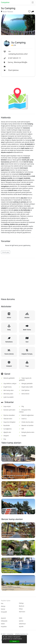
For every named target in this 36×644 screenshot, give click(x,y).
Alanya (3, 606)
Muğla (5, 11)
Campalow (5, 2)
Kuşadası (4, 626)
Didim (3, 624)
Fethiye (21, 603)
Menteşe (10, 11)
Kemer (3, 609)
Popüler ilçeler (6, 601)
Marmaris (22, 612)
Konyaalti (4, 612)
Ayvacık (3, 618)
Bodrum (22, 606)
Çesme (21, 621)
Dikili (21, 618)
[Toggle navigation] (33, 2)
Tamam (14, 641)
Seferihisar (22, 624)
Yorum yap (5, 252)
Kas (2, 603)
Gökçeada (4, 621)
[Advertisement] (18, 278)
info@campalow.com (22, 634)
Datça (21, 609)
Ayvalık (21, 626)
